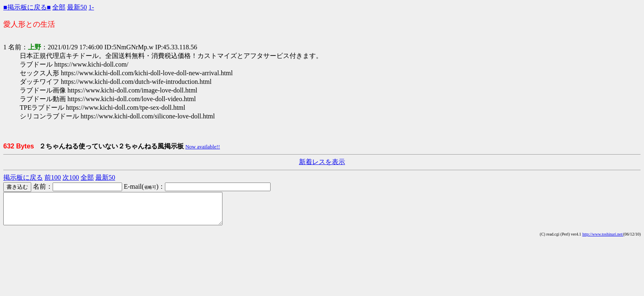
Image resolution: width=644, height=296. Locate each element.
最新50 (77, 7)
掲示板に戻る (23, 177)
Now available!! (203, 147)
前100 (53, 177)
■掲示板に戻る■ (27, 7)
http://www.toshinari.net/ (603, 240)
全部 (59, 7)
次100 (71, 177)
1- (91, 7)
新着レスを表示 (322, 162)
